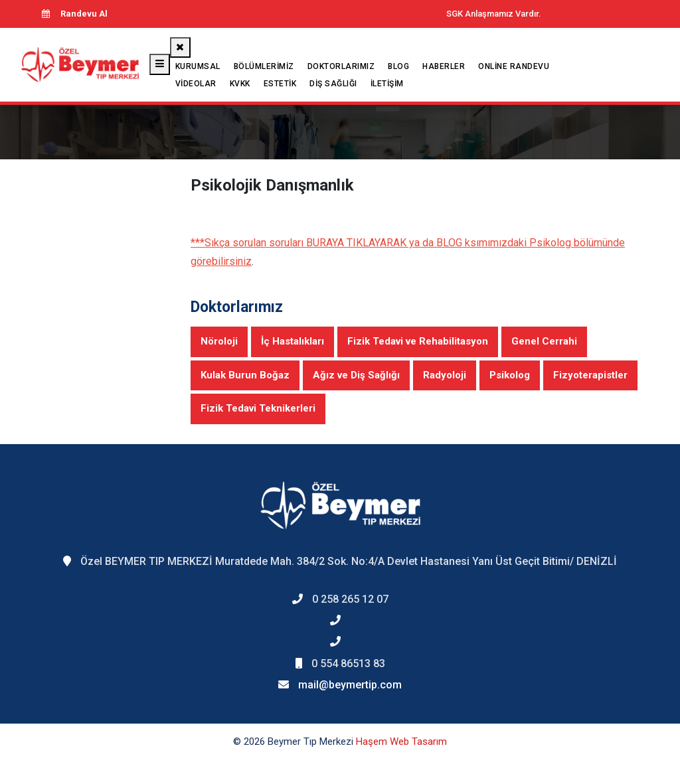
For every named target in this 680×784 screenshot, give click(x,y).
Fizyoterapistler (590, 375)
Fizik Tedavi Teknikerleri (258, 408)
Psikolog (510, 375)
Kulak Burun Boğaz (245, 375)
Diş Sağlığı (333, 84)
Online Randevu (514, 66)
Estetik (280, 84)
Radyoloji (445, 375)
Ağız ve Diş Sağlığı (356, 375)
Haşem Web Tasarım (401, 742)
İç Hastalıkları (293, 341)
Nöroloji (219, 341)
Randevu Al (74, 14)
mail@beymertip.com (350, 685)
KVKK (240, 84)
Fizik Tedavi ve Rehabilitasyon (418, 341)
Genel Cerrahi (544, 341)
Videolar (196, 84)
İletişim (387, 84)
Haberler (444, 66)
